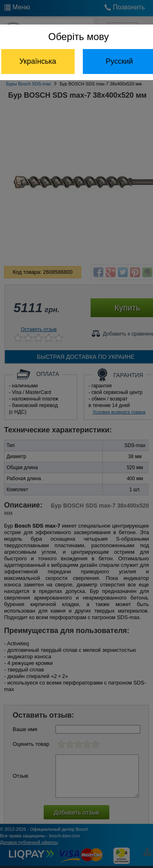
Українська (38, 61)
